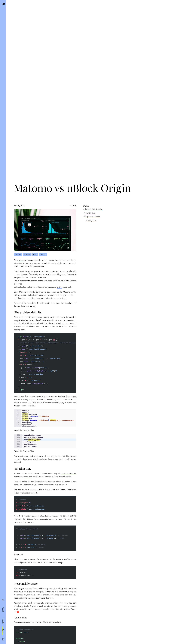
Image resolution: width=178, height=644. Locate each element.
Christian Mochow (68, 473)
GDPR (59, 287)
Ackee (21, 260)
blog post (28, 477)
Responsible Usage (92, 217)
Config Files (91, 220)
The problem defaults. (94, 209)
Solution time (90, 213)
